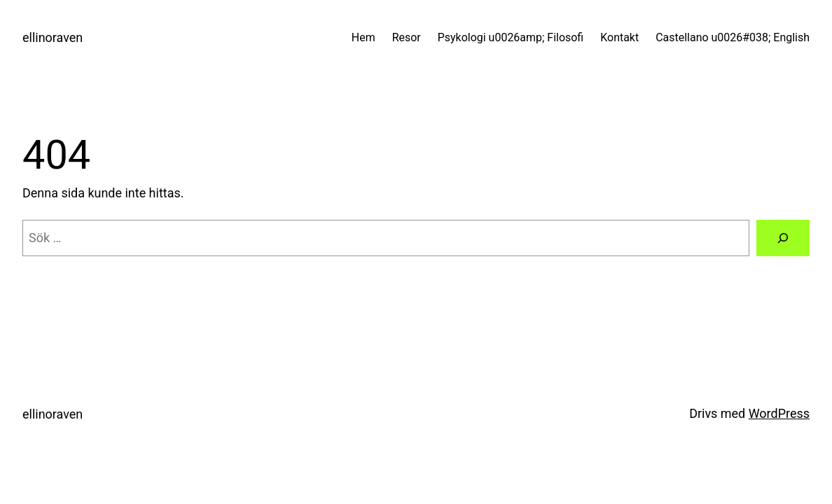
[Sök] (783, 238)
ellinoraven (53, 37)
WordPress (779, 413)
